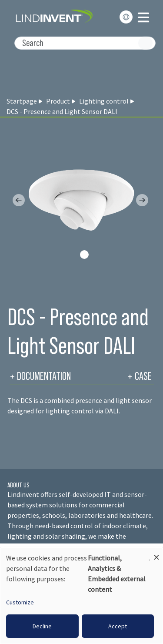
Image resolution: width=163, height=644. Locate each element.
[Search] (85, 43)
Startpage (22, 101)
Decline (42, 626)
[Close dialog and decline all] (156, 553)
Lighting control (104, 101)
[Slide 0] (84, 255)
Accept (118, 626)
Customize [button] (20, 602)
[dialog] (81, 596)
